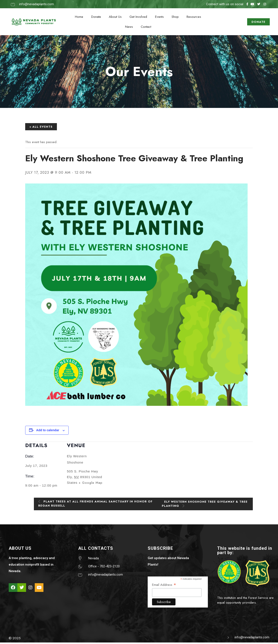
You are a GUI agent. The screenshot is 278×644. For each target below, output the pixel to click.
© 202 (14, 639)
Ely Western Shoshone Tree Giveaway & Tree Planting (205, 505)
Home (80, 17)
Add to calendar (48, 431)
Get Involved (138, 17)
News (129, 28)
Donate (97, 17)
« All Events (41, 128)
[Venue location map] (132, 470)
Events (159, 17)
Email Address (164, 586)
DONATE (258, 22)
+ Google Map (91, 484)
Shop (175, 17)
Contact (146, 28)
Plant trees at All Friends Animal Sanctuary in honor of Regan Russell (95, 505)
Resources (193, 17)
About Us (115, 17)
